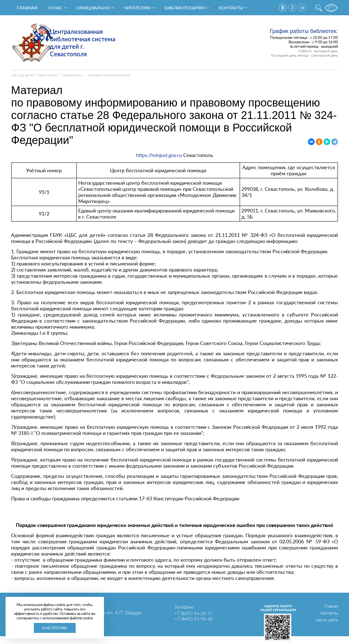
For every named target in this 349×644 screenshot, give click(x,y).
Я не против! (55, 628)
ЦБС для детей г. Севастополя (34, 75)
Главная (27, 8)
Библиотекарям (185, 8)
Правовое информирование (109, 75)
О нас (56, 8)
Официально (93, 8)
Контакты (231, 8)
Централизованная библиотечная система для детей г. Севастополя (83, 43)
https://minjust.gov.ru (159, 155)
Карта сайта (327, 620)
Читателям (137, 8)
